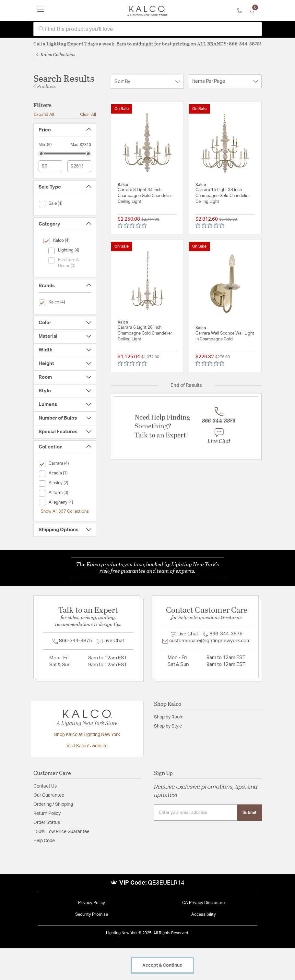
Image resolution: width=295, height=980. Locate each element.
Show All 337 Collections (65, 511)
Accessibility (204, 915)
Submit (249, 813)
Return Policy (47, 814)
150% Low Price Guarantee (61, 832)
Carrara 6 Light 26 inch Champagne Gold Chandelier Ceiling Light (145, 333)
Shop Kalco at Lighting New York (87, 735)
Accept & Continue (162, 965)
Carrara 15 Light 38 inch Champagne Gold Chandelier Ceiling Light (223, 196)
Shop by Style (168, 726)
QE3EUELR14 (166, 883)
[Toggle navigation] (41, 10)
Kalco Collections (56, 54)
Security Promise (92, 915)
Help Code (44, 841)
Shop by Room (169, 717)
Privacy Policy (92, 903)
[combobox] (148, 29)
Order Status (47, 823)
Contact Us (45, 786)
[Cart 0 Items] (255, 11)
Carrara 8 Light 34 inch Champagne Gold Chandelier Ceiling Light (145, 196)
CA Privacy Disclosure (203, 903)
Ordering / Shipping (53, 804)
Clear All (88, 115)
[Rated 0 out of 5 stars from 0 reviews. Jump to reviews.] (134, 226)
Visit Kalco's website (87, 746)
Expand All (44, 115)
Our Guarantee (49, 795)
